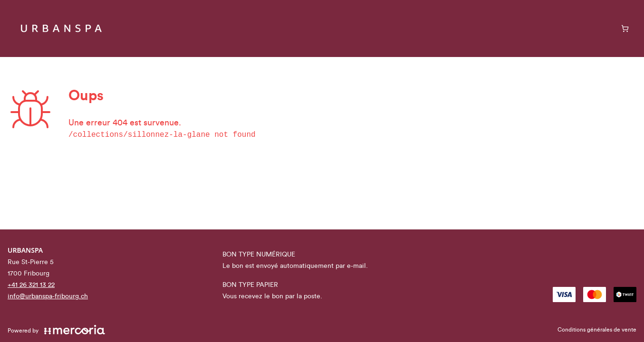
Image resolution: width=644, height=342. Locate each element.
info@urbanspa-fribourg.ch (48, 296)
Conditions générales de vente (597, 330)
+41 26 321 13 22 (31, 285)
